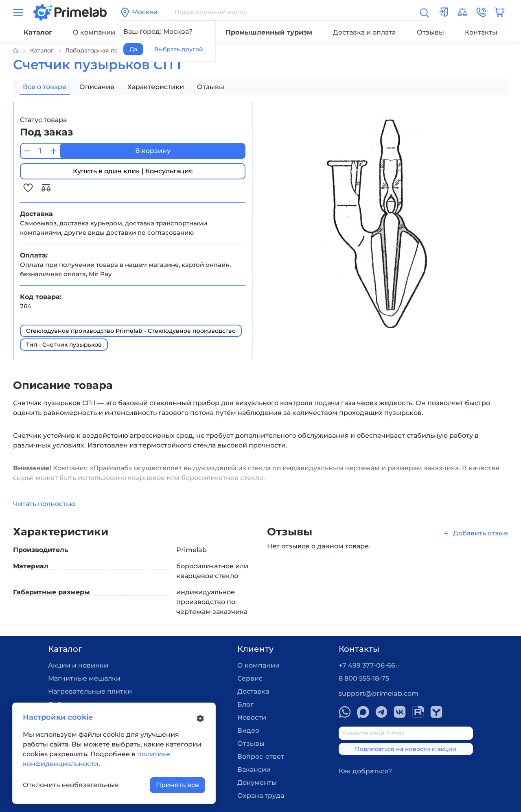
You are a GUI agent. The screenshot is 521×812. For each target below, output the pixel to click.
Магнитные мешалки (84, 678)
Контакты (481, 32)
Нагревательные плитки (90, 691)
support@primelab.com (379, 693)
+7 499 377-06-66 (367, 665)
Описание (97, 87)
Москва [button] (139, 12)
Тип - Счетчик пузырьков (64, 345)
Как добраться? (365, 771)
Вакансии (254, 769)
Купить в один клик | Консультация (133, 171)
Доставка (253, 691)
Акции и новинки (78, 665)
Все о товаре (45, 87)
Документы (257, 783)
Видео (248, 730)
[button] (481, 12)
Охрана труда (261, 796)
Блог (245, 704)
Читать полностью (44, 504)
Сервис (250, 678)
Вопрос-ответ (261, 756)
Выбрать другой (179, 49)
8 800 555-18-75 (364, 678)
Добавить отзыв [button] (475, 533)
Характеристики (156, 87)
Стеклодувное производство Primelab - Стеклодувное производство (131, 331)
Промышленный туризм (269, 32)
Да (133, 49)
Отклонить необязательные (71, 785)
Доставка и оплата (364, 32)
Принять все (177, 785)
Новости (252, 717)
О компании (94, 32)
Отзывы (430, 32)
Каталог (38, 32)
